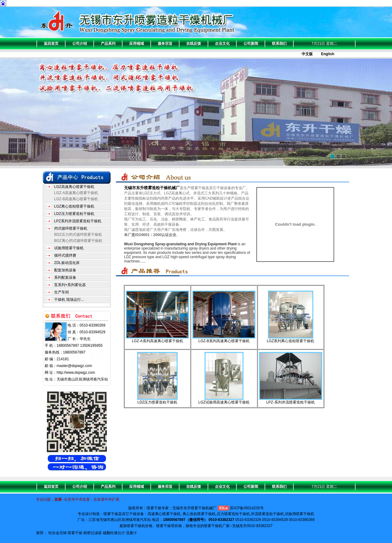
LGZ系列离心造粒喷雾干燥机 (290, 341)
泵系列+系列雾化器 (70, 285)
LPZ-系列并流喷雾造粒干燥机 (291, 402)
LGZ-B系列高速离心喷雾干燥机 (224, 341)
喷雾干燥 (75, 533)
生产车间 (62, 292)
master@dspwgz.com (74, 366)
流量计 (131, 533)
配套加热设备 (65, 270)
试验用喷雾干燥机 (69, 248)
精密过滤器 (92, 533)
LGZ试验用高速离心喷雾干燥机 (224, 402)
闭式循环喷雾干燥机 (71, 228)
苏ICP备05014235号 (247, 508)
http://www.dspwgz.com (76, 373)
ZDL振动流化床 (67, 263)
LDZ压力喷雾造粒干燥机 (74, 214)
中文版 (307, 54)
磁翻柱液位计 (114, 533)
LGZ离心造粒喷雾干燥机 (74, 206)
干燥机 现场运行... (69, 300)
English (328, 54)
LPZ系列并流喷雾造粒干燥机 (78, 221)
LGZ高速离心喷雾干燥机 (74, 187)
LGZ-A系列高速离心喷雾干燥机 (157, 341)
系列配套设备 (65, 277)
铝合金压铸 (58, 533)
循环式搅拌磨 (65, 255)
